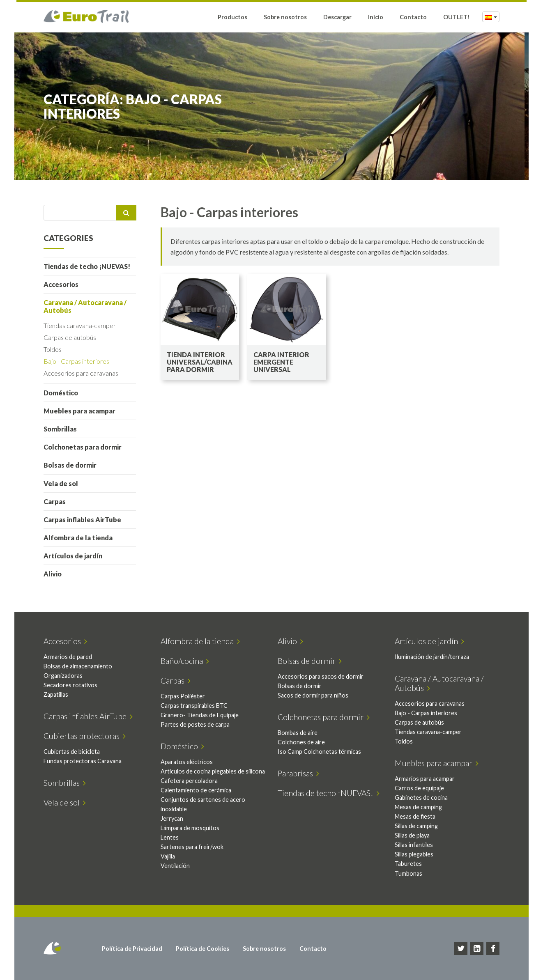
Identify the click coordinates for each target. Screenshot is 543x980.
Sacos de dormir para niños (313, 695)
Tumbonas (408, 873)
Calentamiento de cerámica (196, 790)
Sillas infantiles (414, 845)
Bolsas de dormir (70, 465)
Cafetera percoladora (189, 781)
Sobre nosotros (285, 17)
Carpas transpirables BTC (194, 706)
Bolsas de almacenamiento (78, 666)
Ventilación (175, 866)
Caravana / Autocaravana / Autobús (85, 306)
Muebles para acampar (79, 411)
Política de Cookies (202, 949)
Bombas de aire (298, 733)
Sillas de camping (416, 826)
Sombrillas (60, 429)
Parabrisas (298, 773)
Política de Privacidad (132, 949)
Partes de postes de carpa (195, 724)
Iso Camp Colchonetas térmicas (319, 752)
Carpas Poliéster (183, 696)
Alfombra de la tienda (78, 538)
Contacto (413, 17)
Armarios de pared (68, 657)
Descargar (337, 17)
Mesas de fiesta (415, 816)
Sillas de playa (412, 835)
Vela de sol (61, 483)
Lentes (170, 837)
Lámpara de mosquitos (190, 828)
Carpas (55, 501)
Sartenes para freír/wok (192, 847)
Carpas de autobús (70, 337)
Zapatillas (56, 694)
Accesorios (61, 284)
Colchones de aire (301, 742)
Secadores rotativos (70, 685)
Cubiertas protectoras (85, 736)
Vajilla (168, 856)
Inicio (376, 17)
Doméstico (61, 393)
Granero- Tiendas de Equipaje (200, 715)
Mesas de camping (418, 807)
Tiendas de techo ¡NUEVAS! (87, 266)
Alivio (53, 574)
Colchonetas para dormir (83, 447)
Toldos (53, 349)
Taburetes (408, 864)
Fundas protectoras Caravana (83, 761)
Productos (232, 17)
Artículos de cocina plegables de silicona (213, 771)
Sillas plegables (414, 854)
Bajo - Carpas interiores (76, 361)
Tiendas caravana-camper (80, 325)
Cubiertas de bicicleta (72, 752)
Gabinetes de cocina (421, 798)
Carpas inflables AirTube (82, 520)
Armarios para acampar (425, 779)
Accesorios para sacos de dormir (321, 676)
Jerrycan (172, 818)
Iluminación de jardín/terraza (432, 657)
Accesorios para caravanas (81, 373)
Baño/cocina (185, 661)
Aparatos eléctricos (187, 762)
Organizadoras (63, 676)
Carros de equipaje (419, 788)
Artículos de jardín (73, 556)
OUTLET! (457, 17)
